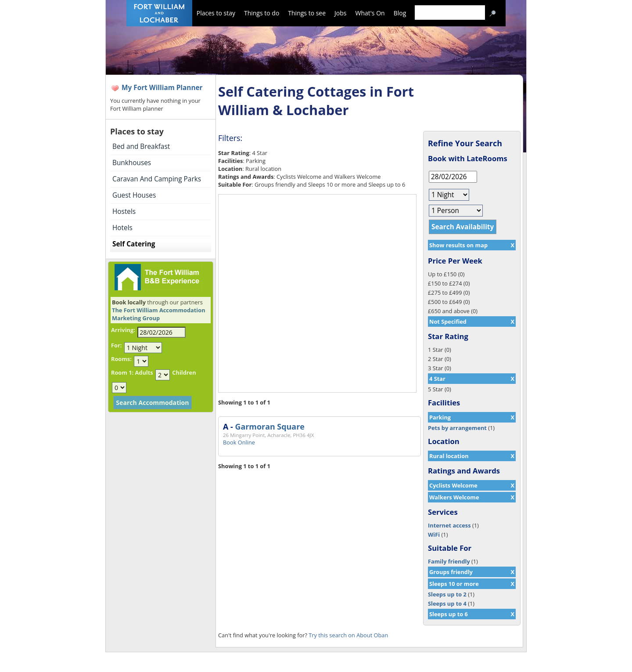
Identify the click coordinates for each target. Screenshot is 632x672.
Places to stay (216, 13)
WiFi (434, 535)
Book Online (239, 442)
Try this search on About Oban (348, 635)
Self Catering (134, 244)
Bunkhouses (132, 163)
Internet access (449, 525)
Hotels (122, 228)
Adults (144, 372)
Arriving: (123, 330)
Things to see (307, 13)
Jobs (340, 13)
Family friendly (449, 561)
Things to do (262, 13)
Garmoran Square (269, 426)
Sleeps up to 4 (447, 603)
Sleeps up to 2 (447, 594)
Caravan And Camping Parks (157, 179)
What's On (370, 13)
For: (116, 345)
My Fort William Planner (162, 88)
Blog (400, 13)
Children (184, 372)
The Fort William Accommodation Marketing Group (159, 314)
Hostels (124, 211)
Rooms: (121, 359)
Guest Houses (134, 195)
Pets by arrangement (457, 428)
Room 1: (122, 372)
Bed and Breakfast (141, 146)
